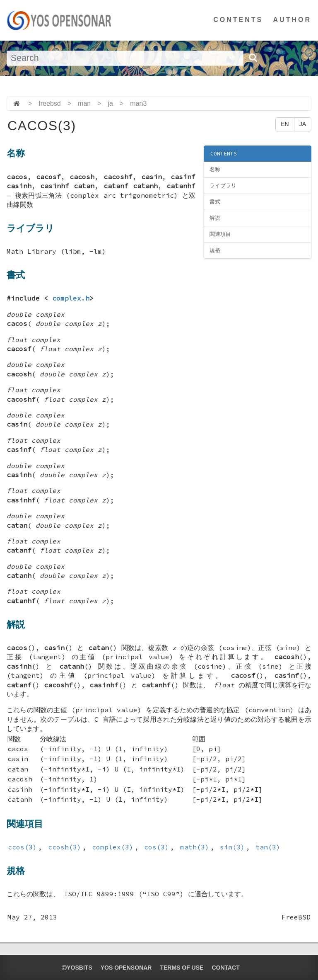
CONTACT (225, 968)
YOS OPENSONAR (126, 968)
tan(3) (268, 847)
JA (303, 124)
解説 (215, 218)
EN (285, 124)
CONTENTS (238, 20)
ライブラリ (223, 186)
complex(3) (113, 847)
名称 (215, 169)
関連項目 (220, 234)
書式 (215, 202)
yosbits (77, 968)
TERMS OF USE (182, 968)
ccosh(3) (65, 847)
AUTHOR (292, 20)
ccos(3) (22, 847)
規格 (215, 250)
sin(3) (232, 847)
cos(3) (157, 847)
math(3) (195, 847)
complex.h (71, 298)
